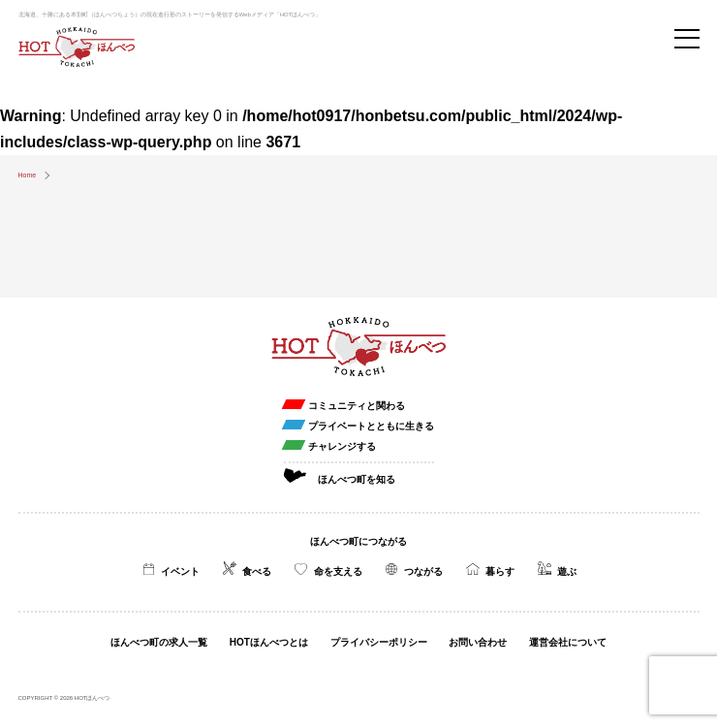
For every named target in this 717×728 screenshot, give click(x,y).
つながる (423, 571)
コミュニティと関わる (357, 406)
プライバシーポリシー (379, 642)
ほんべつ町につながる (358, 541)
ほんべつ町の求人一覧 (159, 642)
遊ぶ (567, 571)
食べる (257, 571)
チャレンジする (342, 446)
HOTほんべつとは (269, 642)
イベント (180, 571)
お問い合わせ (478, 642)
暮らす (500, 571)
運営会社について (568, 642)
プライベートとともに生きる (371, 426)
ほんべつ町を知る (357, 479)
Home (28, 175)
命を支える (338, 571)
